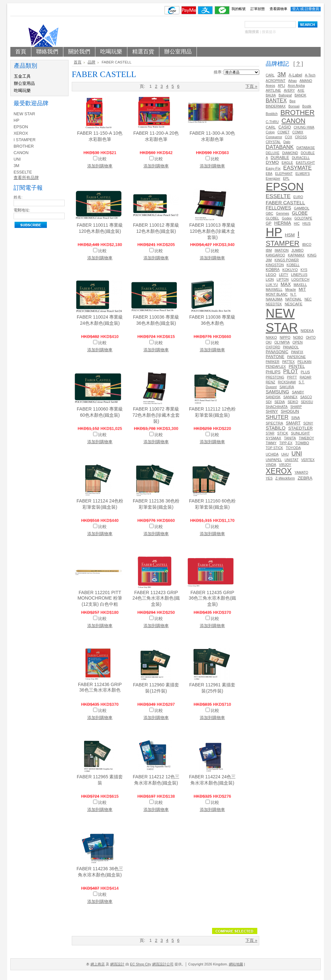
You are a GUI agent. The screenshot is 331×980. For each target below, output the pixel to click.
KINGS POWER (287, 260)
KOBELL (293, 265)
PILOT (290, 372)
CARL (270, 75)
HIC (297, 224)
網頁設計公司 (163, 964)
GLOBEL (272, 218)
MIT (302, 289)
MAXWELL (274, 289)
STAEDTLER (301, 428)
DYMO (272, 162)
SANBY (298, 392)
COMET (283, 132)
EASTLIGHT (305, 163)
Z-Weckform (285, 478)
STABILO (276, 428)
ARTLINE (273, 90)
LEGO (271, 274)
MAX (286, 284)
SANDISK (273, 397)
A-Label (295, 75)
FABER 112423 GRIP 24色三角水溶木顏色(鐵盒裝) (156, 598)
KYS (304, 270)
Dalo (287, 142)
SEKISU (307, 402)
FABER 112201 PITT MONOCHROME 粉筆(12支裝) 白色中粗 (100, 598)
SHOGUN (290, 411)
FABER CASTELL (285, 203)
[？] (298, 64)
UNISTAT (291, 460)
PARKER (272, 362)
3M (16, 166)
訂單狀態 (258, 9)
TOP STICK (274, 448)
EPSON (21, 127)
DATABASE (306, 148)
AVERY (289, 90)
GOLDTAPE (303, 218)
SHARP (296, 407)
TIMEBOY (306, 438)
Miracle (290, 290)
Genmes (283, 213)
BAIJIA (271, 95)
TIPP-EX (286, 443)
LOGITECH (300, 279)
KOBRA (273, 270)
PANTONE (275, 357)
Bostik (307, 106)
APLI (282, 86)
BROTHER (24, 146)
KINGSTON (275, 265)
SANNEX (291, 397)
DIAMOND (290, 153)
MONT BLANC (277, 294)
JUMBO (297, 250)
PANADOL (291, 347)
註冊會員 (312, 9)
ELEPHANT (284, 174)
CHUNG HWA (304, 127)
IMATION (281, 250)
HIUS (306, 223)
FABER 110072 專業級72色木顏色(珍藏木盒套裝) (156, 415)
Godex (287, 218)
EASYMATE (297, 168)
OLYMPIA (282, 342)
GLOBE (300, 213)
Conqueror (274, 137)
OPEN (298, 342)
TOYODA (293, 448)
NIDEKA (307, 331)
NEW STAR (24, 114)
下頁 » (251, 86)
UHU (285, 454)
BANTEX (276, 100)
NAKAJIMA (274, 299)
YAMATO (301, 473)
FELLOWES (278, 208)
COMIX (298, 132)
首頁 (78, 62)
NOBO (298, 338)
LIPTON (283, 280)
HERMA (283, 223)
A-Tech (310, 75)
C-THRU (272, 122)
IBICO (307, 245)
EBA (269, 174)
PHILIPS (273, 372)
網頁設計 (117, 964)
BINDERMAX (276, 106)
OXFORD (273, 347)
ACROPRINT (276, 81)
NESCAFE (294, 304)
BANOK (300, 95)
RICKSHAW (287, 382)
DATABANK (280, 147)
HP (16, 120)
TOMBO (302, 443)
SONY (308, 423)
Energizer (273, 179)
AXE (301, 90)
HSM (290, 235)
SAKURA (287, 387)
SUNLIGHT (300, 433)
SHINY (272, 411)
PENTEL (297, 366)
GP (269, 223)
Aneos (270, 86)
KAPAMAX (296, 255)
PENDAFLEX (276, 367)
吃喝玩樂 (22, 90)
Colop (270, 132)
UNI (17, 159)
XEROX (21, 133)
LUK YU (272, 285)
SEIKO (293, 402)
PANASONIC (277, 352)
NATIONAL (293, 299)
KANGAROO (275, 255)
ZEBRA (305, 478)
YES (269, 478)
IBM (269, 250)
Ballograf (285, 95)
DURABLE (280, 158)
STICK (283, 433)
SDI (269, 402)
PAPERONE (296, 357)
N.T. (293, 294)
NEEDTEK (274, 304)
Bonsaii (294, 106)
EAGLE (287, 163)
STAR (270, 433)
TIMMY (271, 443)
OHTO (311, 338)
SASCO (306, 397)
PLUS (305, 372)
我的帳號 (239, 9)
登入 (296, 9)
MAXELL (300, 285)
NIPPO (285, 337)
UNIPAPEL (274, 460)
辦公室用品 (24, 83)
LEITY (284, 275)
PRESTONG (275, 377)
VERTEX (308, 460)
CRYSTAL (273, 142)
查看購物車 (278, 9)
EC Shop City (140, 964)
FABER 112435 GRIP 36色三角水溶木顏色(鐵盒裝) (212, 598)
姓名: (18, 197)
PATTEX (288, 362)
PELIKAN (304, 362)
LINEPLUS (299, 275)
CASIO (285, 127)
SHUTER (277, 417)
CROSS (301, 137)
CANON (21, 153)
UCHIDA (272, 454)
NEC (308, 299)
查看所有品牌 (26, 178)
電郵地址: (22, 210)
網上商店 (98, 964)
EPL (286, 178)
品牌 (91, 62)
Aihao (293, 81)
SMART (293, 423)
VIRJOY (285, 465)
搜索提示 (269, 32)
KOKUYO (290, 270)
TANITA (290, 438)
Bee (293, 101)
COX (288, 137)
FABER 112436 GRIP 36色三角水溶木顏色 (100, 687)
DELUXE (272, 153)
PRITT (292, 377)
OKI (269, 342)
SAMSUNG (277, 392)
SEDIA (280, 402)
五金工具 (22, 76)
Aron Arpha (296, 86)
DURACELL (301, 158)
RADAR (305, 377)
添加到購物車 (100, 166)
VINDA (271, 465)
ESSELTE (23, 172)
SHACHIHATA (277, 407)
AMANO (306, 81)
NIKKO (271, 337)
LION (270, 279)
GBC (269, 213)
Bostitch (272, 114)
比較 (102, 159)
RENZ (270, 382)
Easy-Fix (273, 168)
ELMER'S (303, 174)
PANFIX (297, 352)
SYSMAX (273, 438)
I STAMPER (25, 140)
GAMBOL (302, 208)
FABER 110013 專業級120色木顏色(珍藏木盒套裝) (213, 231)
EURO (298, 197)
